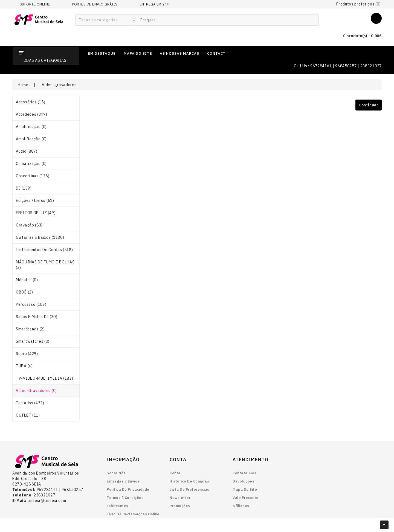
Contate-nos (244, 473)
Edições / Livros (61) (35, 200)
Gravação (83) (29, 225)
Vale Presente (246, 498)
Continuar (369, 105)
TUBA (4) (24, 366)
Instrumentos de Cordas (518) (44, 250)
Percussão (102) (31, 304)
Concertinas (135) (33, 176)
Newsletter (180, 498)
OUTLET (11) (28, 415)
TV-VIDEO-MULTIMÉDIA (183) (45, 378)
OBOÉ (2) (24, 292)
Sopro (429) (27, 354)
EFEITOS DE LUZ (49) (36, 213)
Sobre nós (116, 473)
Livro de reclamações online (133, 514)
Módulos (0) (27, 280)
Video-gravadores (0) (36, 391)
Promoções (180, 506)
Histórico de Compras (189, 481)
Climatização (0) (31, 164)
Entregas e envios (123, 481)
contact (216, 53)
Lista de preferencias (189, 489)
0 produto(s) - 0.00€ (358, 36)
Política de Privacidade (128, 489)
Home (23, 85)
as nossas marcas (179, 53)
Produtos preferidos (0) (358, 4)
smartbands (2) (30, 329)
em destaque (102, 53)
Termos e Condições (125, 498)
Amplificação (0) (31, 127)
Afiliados (241, 506)
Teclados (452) (30, 403)
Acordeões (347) (32, 114)
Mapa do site (245, 489)
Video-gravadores (59, 85)
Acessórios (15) (31, 102)
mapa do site (138, 53)
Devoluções (243, 481)
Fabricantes (118, 506)
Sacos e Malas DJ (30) (37, 317)
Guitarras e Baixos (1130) (40, 237)
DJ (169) (24, 188)
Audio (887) (27, 151)
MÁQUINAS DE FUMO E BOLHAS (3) (45, 265)
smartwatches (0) (33, 341)
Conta (175, 473)
